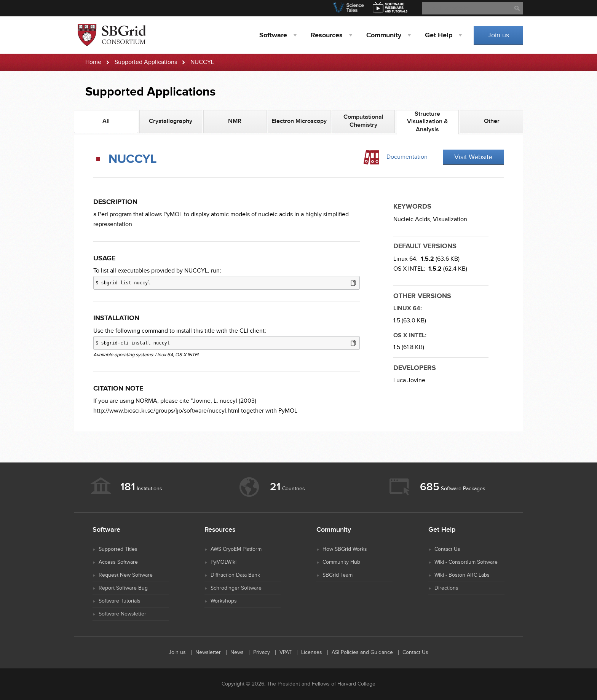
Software (273, 35)
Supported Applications (146, 62)
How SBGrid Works (345, 549)
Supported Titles (118, 549)
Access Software (118, 562)
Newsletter (208, 652)
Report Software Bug (123, 588)
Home (93, 62)
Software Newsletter (122, 614)
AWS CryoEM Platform (236, 549)
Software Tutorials (120, 601)
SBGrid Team (338, 575)
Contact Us (447, 549)
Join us (498, 35)
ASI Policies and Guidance (362, 652)
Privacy (262, 652)
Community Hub (341, 562)
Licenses (312, 652)
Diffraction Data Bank (235, 575)
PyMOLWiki (223, 562)
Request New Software (126, 575)
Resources (327, 35)
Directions (446, 588)
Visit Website (473, 157)
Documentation (407, 157)
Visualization (450, 219)
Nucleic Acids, (412, 219)
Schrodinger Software (236, 588)
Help (439, 35)
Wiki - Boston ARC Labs (462, 575)
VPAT (286, 652)
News (237, 652)
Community (384, 35)
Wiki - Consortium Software (466, 562)
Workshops (224, 601)
